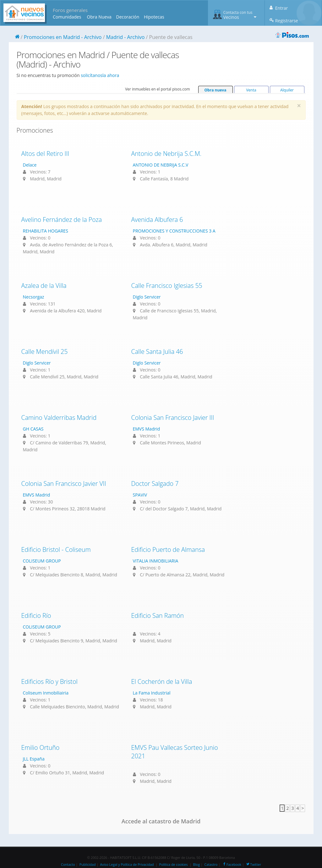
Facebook (232, 865)
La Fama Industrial (152, 693)
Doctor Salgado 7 (155, 483)
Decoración (128, 17)
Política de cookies (174, 865)
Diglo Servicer (147, 297)
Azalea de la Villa (44, 286)
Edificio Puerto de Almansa (168, 549)
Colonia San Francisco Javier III (173, 418)
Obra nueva (216, 90)
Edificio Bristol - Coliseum (56, 549)
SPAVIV (140, 495)
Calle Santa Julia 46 (157, 352)
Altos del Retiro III (45, 154)
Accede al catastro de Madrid (161, 821)
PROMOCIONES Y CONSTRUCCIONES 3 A (174, 231)
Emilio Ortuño (41, 747)
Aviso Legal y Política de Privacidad (127, 865)
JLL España (34, 759)
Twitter (253, 865)
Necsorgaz (34, 297)
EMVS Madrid (147, 429)
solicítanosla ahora (100, 75)
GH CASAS (33, 429)
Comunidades (67, 17)
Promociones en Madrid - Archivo (63, 37)
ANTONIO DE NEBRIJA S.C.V (161, 165)
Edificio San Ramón (158, 615)
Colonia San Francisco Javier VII (64, 483)
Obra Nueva (99, 17)
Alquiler (287, 90)
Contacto (68, 865)
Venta (251, 90)
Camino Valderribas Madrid (59, 418)
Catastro (211, 865)
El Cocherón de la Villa (162, 681)
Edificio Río (36, 615)
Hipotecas (154, 17)
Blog (197, 865)
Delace (30, 165)
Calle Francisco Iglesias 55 (167, 286)
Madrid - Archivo (126, 37)
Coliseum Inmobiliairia (46, 693)
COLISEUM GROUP (42, 561)
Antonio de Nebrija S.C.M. (166, 154)
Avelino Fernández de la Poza (62, 220)
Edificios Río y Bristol (49, 681)
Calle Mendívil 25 (45, 352)
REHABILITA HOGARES (46, 231)
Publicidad (88, 865)
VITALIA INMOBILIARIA (156, 561)
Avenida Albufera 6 (157, 220)
